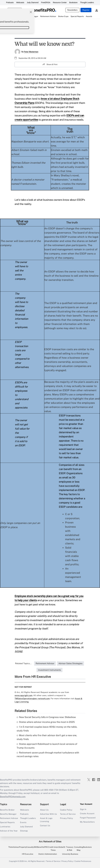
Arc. (26, 861)
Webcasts (20, 2)
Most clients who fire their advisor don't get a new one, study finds (47, 737)
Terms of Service (68, 814)
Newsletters (72, 10)
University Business (70, 854)
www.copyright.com (24, 695)
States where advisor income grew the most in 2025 (46, 722)
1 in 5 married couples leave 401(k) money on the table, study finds (47, 729)
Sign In (83, 809)
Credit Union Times (53, 848)
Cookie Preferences (83, 861)
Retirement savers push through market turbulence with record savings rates (48, 754)
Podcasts (10, 2)
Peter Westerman (31, 52)
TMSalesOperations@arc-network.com (32, 699)
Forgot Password (88, 818)
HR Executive (28, 854)
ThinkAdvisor (14, 847)
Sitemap (24, 831)
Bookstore (73, 2)
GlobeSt (62, 847)
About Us (44, 810)
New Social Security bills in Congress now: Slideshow (46, 717)
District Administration (48, 854)
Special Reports (7, 822)
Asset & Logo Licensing (46, 820)
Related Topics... (23, 663)
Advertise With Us (48, 814)
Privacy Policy (66, 818)
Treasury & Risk (70, 848)
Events (23, 822)
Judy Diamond (33, 2)
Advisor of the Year (9, 831)
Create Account (87, 813)
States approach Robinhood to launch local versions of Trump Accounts (47, 746)
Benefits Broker (7, 810)
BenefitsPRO (42, 847)
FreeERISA (46, 2)
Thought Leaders (87, 2)
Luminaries (5, 827)
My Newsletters (87, 822)
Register (86, 10)
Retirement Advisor (9, 818)
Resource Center (60, 2)
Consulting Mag (79, 848)
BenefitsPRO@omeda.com (13, 797)
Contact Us (45, 826)
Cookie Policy (66, 810)
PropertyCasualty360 (28, 847)
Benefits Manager (8, 814)
